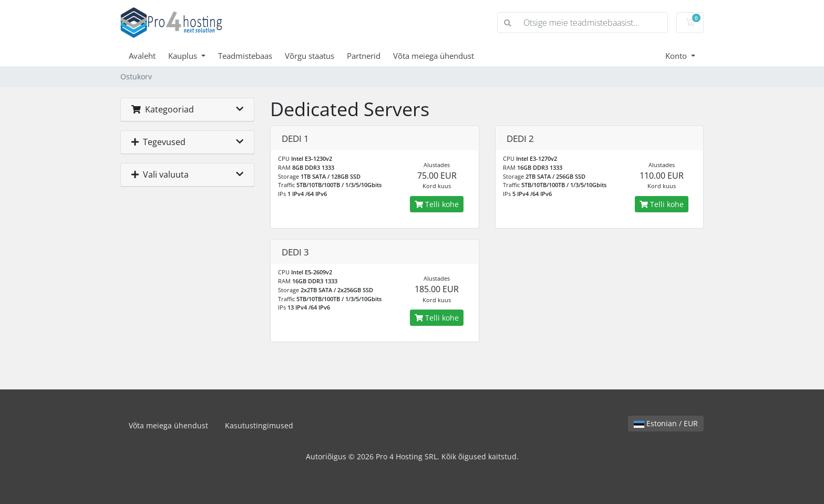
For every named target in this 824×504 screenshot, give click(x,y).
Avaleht (142, 56)
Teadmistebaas (245, 56)
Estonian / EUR (666, 423)
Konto (677, 56)
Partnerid (364, 56)
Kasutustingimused (259, 425)
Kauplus (184, 56)
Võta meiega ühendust (434, 56)
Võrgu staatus (310, 56)
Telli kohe (437, 204)
